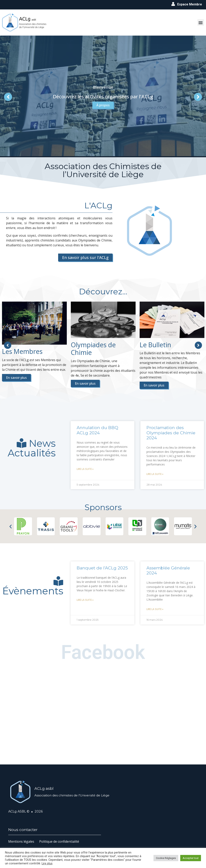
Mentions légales (21, 841)
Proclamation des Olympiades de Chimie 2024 (171, 433)
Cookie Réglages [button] (166, 858)
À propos (103, 110)
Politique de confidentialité (59, 841)
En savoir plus (16, 378)
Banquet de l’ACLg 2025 (102, 568)
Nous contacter (23, 830)
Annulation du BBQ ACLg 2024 (97, 430)
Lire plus (47, 863)
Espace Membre (190, 4)
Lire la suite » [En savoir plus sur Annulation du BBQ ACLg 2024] (85, 469)
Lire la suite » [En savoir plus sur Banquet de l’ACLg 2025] (85, 600)
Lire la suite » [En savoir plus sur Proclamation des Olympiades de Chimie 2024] (155, 474)
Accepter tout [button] (191, 858)
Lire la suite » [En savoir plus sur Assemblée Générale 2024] (155, 609)
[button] (201, 22)
